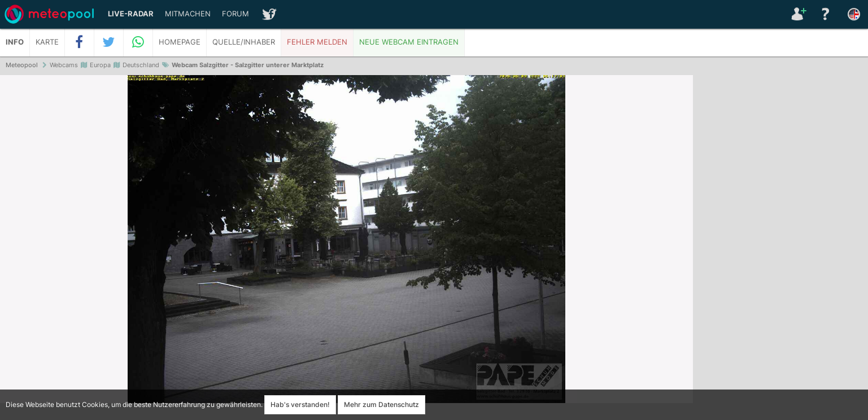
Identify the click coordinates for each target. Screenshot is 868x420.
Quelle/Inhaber (244, 42)
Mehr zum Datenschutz (381, 404)
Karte (47, 42)
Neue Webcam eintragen (409, 42)
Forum (235, 14)
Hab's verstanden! (300, 404)
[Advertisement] (780, 248)
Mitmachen (188, 14)
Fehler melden (317, 42)
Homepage (180, 42)
